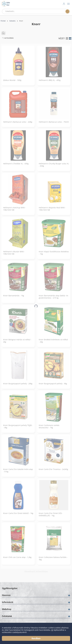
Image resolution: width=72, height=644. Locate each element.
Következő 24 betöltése (36, 573)
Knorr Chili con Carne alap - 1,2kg (17, 559)
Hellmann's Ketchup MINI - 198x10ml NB (15, 211)
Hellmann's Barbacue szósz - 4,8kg (18, 124)
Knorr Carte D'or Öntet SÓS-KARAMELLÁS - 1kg (51, 516)
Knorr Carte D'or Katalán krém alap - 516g (18, 472)
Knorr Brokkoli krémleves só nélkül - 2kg (53, 343)
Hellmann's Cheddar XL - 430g (16, 166)
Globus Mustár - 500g (12, 82)
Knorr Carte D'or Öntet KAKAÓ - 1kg (18, 515)
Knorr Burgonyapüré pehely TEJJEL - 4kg (18, 428)
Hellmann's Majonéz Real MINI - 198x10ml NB (52, 211)
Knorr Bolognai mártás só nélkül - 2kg (17, 343)
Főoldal (3, 21)
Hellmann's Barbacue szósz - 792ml (54, 124)
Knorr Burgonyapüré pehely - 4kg (53, 386)
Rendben (36, 638)
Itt (52, 630)
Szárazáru (12, 21)
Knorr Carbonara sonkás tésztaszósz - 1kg (49, 428)
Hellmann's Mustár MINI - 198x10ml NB (14, 255)
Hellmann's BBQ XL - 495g (50, 82)
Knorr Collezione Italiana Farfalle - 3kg (53, 560)
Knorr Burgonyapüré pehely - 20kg (18, 386)
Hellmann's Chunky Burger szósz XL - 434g (54, 167)
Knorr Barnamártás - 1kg (14, 298)
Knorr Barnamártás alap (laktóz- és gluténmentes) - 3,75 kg (53, 299)
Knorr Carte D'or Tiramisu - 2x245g (53, 471)
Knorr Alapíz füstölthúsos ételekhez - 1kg (54, 255)
